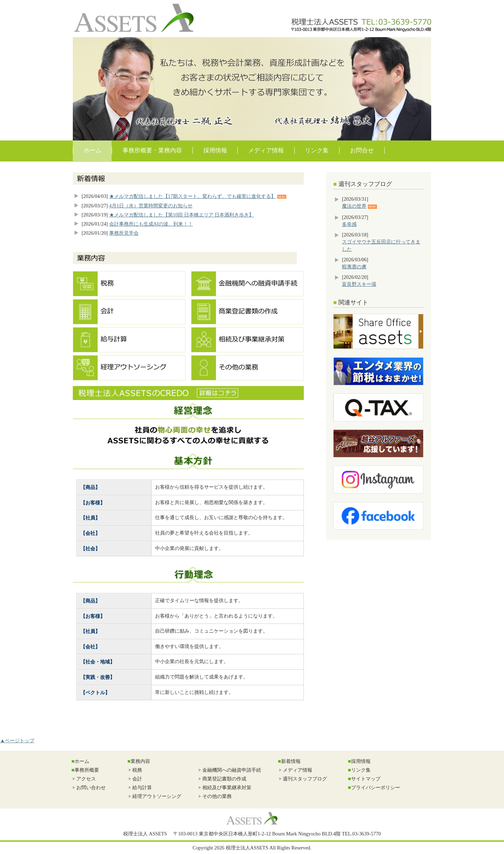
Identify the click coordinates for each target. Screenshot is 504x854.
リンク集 (317, 150)
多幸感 (349, 224)
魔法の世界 (354, 206)
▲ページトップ (17, 741)
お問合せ (362, 150)
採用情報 (215, 150)
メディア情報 (266, 150)
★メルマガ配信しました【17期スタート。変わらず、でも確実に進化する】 (192, 196)
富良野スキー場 (359, 284)
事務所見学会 (124, 233)
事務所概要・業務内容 (152, 150)
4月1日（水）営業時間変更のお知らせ (151, 206)
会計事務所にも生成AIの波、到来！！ (151, 224)
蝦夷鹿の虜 (354, 267)
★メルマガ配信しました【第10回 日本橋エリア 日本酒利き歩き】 (182, 215)
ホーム (93, 150)
